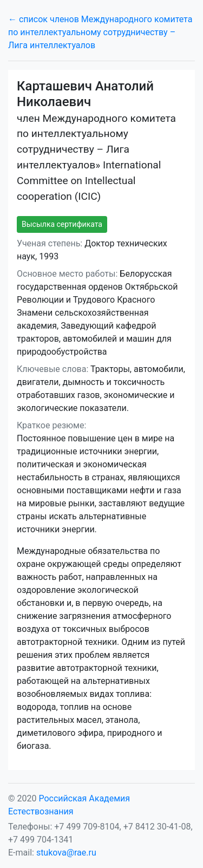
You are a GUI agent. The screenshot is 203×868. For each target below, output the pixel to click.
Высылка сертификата (62, 224)
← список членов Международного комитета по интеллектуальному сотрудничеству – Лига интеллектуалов (100, 32)
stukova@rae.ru (66, 853)
